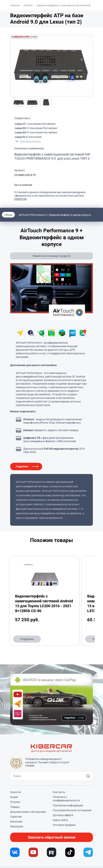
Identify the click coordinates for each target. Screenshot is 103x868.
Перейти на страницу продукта (52, 256)
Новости (15, 792)
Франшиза (17, 826)
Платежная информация (68, 805)
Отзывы (15, 802)
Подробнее (22, 466)
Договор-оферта (63, 815)
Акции (14, 797)
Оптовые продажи (64, 825)
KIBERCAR (20, 199)
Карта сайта (60, 820)
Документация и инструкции (28, 812)
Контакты (59, 792)
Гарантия (16, 817)
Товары (15, 807)
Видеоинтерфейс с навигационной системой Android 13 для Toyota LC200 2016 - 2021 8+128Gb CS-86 (44, 603)
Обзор (8, 215)
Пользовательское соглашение (72, 810)
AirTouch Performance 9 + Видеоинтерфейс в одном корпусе (55, 215)
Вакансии (16, 822)
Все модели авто (31, 141)
